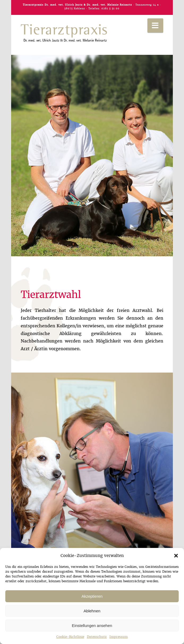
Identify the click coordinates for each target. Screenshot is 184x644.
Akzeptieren (92, 596)
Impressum (119, 637)
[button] (176, 556)
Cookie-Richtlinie (70, 637)
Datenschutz (97, 637)
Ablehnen (92, 611)
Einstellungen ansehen (92, 626)
